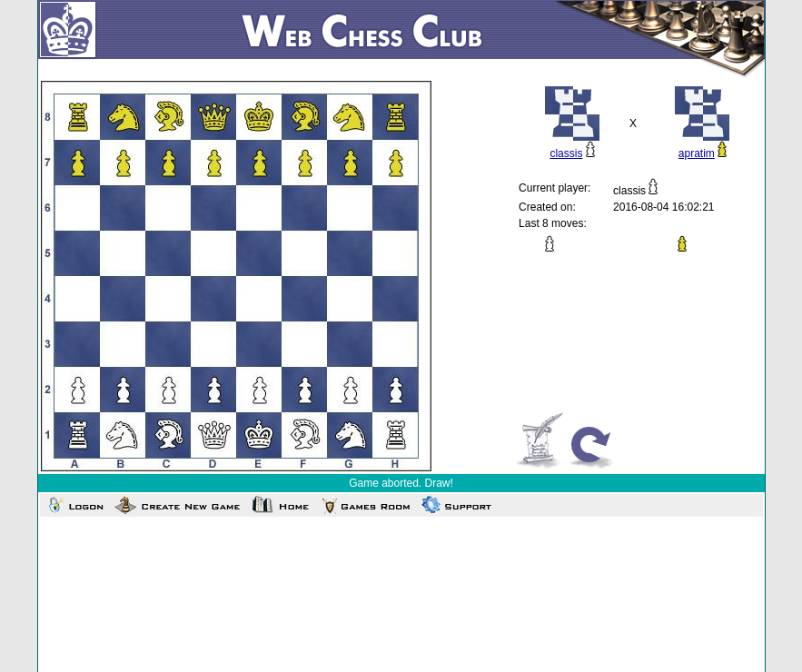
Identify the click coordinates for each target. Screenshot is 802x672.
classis (566, 153)
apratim (697, 153)
